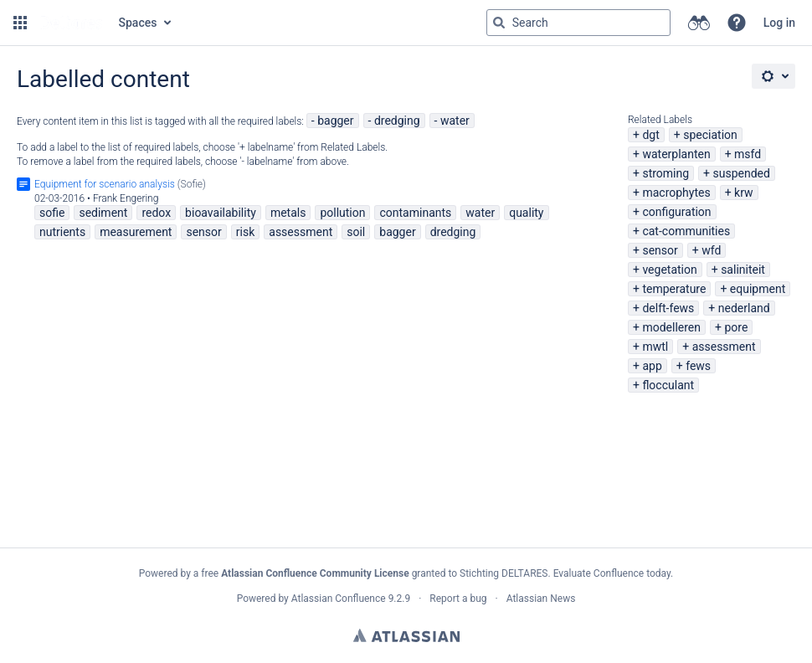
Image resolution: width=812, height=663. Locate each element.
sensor (660, 250)
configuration (676, 212)
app (652, 366)
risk (245, 232)
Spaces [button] (138, 23)
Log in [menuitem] (779, 23)
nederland (744, 308)
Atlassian (406, 635)
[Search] (499, 23)
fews (698, 366)
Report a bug (458, 599)
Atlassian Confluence (339, 599)
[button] (20, 23)
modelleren (671, 327)
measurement (136, 232)
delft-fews (668, 308)
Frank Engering (126, 198)
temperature (674, 289)
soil (356, 232)
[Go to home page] (71, 23)
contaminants (415, 213)
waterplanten (676, 154)
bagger (335, 121)
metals (288, 213)
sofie (52, 213)
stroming (666, 173)
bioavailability (221, 213)
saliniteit (743, 270)
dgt (650, 135)
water (455, 121)
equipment (758, 289)
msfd (748, 154)
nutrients (62, 232)
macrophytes (676, 193)
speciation (710, 135)
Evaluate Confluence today (612, 573)
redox (156, 213)
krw (743, 193)
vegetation (669, 270)
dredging (397, 121)
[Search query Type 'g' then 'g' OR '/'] (578, 23)
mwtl (655, 347)
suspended (742, 173)
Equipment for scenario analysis (105, 184)
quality (526, 213)
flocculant (668, 385)
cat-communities (686, 231)
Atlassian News (541, 599)
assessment (724, 347)
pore (736, 327)
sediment (103, 213)
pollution (342, 213)
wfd (711, 250)
